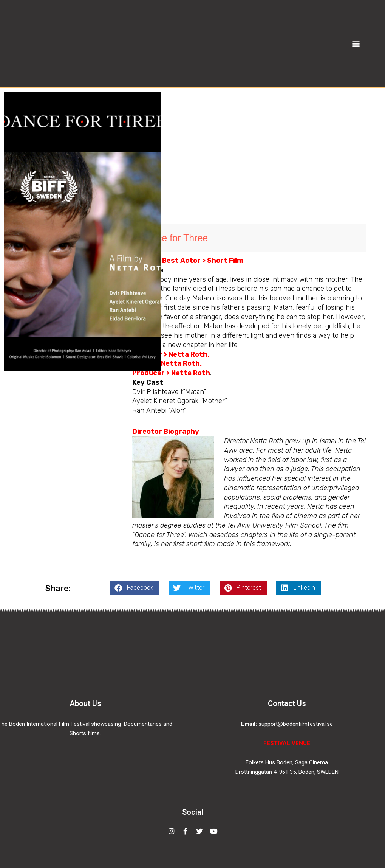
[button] (356, 43)
